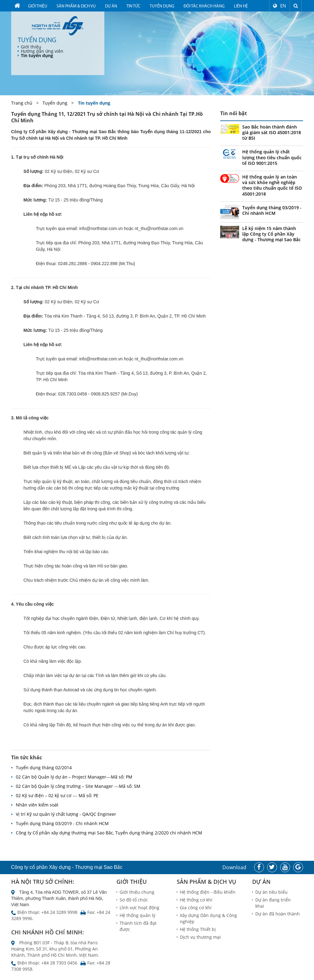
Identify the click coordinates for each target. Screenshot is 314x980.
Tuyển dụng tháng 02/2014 (44, 768)
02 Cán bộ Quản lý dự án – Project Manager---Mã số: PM (74, 777)
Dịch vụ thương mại (200, 937)
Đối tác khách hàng (204, 7)
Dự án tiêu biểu (271, 892)
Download (234, 867)
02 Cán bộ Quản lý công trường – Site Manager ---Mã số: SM (78, 786)
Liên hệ (241, 7)
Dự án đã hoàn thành (278, 914)
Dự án (111, 7)
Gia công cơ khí (196, 908)
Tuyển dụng (162, 7)
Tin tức (133, 7)
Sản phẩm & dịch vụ (76, 7)
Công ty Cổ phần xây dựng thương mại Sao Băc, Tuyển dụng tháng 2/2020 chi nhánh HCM (109, 833)
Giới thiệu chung (137, 892)
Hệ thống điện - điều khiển (208, 892)
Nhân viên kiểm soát (37, 805)
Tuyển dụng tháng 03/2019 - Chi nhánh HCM (62, 823)
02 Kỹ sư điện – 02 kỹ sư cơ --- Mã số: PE (57, 795)
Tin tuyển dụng (37, 55)
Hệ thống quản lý (137, 915)
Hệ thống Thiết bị (198, 929)
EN (280, 6)
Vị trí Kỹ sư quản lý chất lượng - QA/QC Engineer (66, 814)
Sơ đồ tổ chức (134, 900)
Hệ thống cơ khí (196, 900)
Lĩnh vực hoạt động (139, 908)
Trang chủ (22, 103)
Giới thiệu (38, 7)
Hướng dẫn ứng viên (42, 51)
